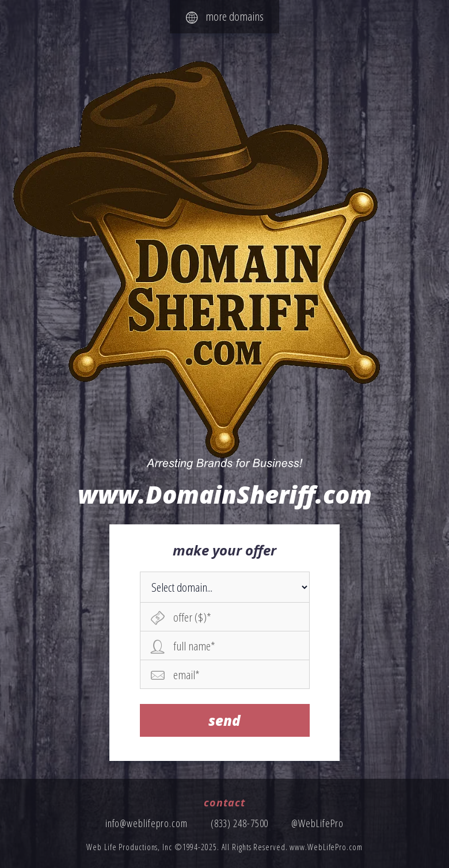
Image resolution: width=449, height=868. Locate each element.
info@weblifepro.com (147, 823)
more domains (225, 16)
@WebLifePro (317, 823)
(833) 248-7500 (240, 823)
